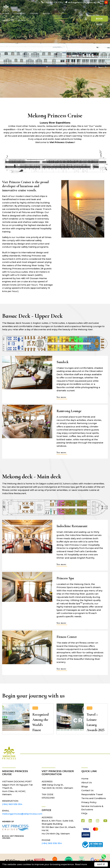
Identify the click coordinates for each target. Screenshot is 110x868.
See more (61, 397)
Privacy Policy (89, 802)
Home (6, 14)
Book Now (99, 19)
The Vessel (61, 14)
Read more (81, 864)
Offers (34, 14)
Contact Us (87, 790)
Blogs (22, 20)
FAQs (84, 813)
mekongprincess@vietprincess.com (84, 2)
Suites (46, 14)
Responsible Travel (92, 794)
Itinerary (20, 14)
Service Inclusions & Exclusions (92, 808)
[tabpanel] (55, 49)
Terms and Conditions (94, 798)
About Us (8, 20)
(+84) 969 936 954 (53, 2)
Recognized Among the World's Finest (41, 722)
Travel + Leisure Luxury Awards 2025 (96, 722)
